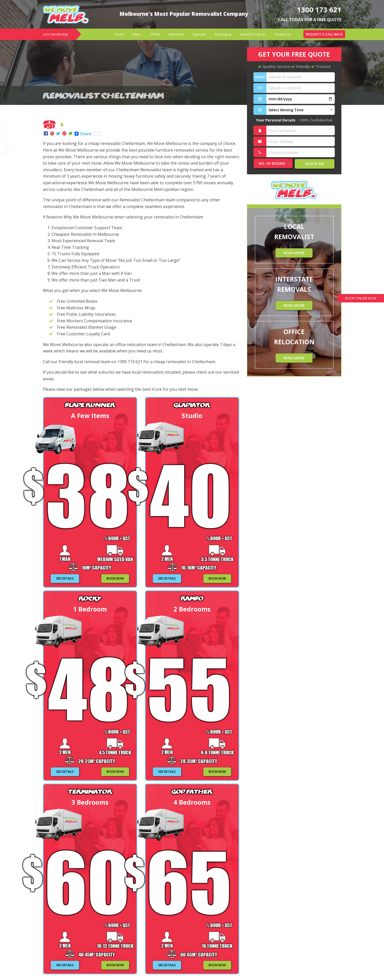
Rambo (192, 598)
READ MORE (294, 253)
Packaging (223, 34)
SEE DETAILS (65, 578)
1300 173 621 (316, 9)
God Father (192, 791)
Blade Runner (90, 405)
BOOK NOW (115, 578)
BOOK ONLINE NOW (358, 299)
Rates (137, 34)
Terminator (90, 791)
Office (155, 34)
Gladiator (192, 405)
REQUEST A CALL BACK (324, 34)
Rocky (90, 598)
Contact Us (283, 34)
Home (119, 34)
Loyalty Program (253, 34)
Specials (199, 34)
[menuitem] (119, 34)
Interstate (176, 34)
